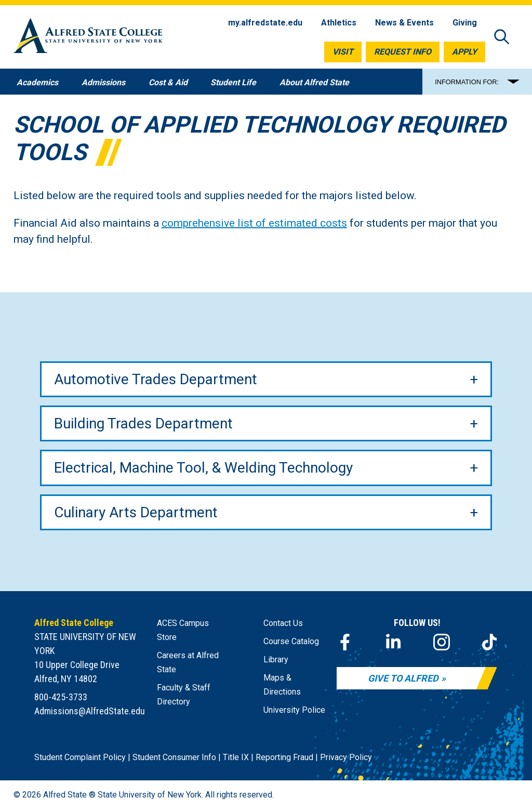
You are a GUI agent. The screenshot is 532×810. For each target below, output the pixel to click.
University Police (294, 710)
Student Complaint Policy (80, 757)
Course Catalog (291, 641)
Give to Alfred (403, 678)
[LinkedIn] (393, 642)
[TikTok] (489, 642)
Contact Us (283, 623)
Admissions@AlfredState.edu (90, 711)
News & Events (404, 23)
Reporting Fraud (284, 757)
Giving (465, 23)
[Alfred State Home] (88, 37)
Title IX (236, 757)
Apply (464, 52)
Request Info (403, 52)
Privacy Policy (346, 757)
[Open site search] (502, 38)
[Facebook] (345, 642)
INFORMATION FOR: (467, 82)
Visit (343, 52)
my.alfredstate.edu (265, 23)
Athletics (339, 23)
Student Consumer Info (174, 757)
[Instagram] (442, 642)
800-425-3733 (61, 697)
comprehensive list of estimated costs (254, 223)
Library (276, 659)
